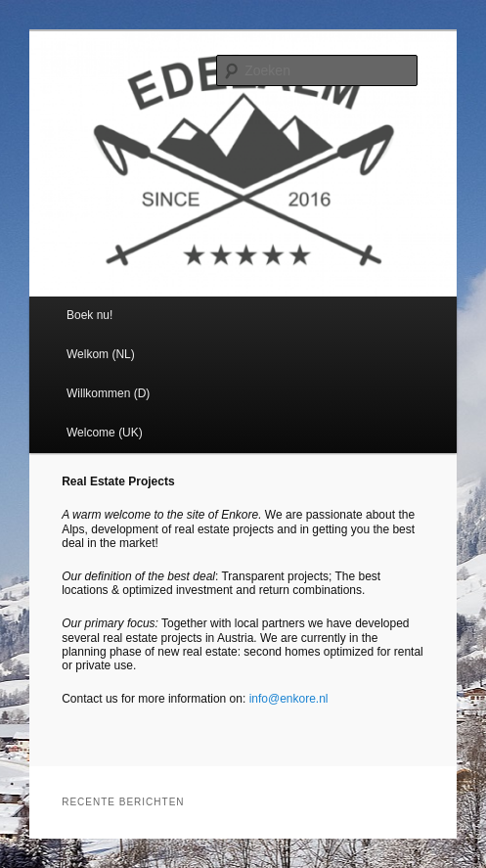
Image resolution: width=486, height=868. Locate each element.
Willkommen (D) (108, 393)
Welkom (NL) (101, 354)
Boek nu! (89, 315)
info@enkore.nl (287, 699)
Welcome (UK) (105, 433)
